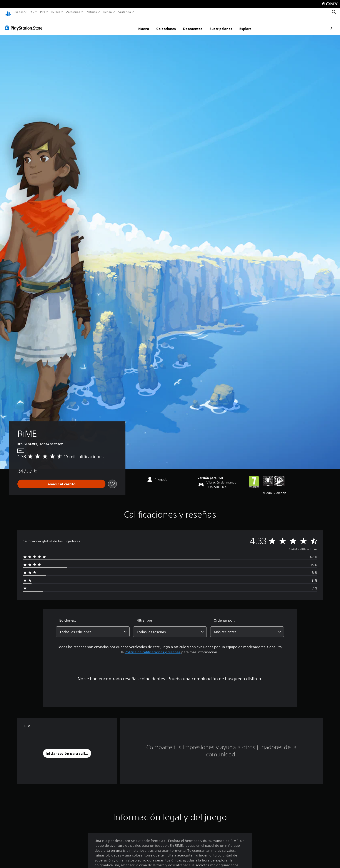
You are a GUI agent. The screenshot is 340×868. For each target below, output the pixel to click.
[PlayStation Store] (25, 24)
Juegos (19, 12)
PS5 (32, 12)
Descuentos (167, 25)
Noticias (92, 12)
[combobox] (93, 628)
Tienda (107, 12)
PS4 (42, 12)
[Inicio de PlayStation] (8, 12)
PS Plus (55, 12)
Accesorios (73, 12)
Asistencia (124, 12)
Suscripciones (195, 25)
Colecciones (141, 25)
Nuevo (118, 25)
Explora (220, 25)
